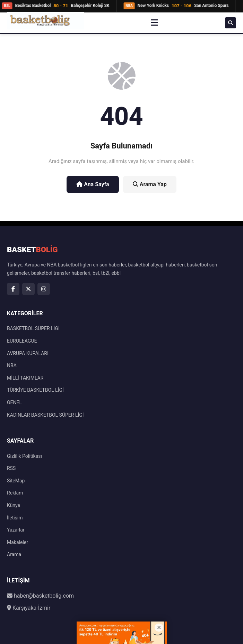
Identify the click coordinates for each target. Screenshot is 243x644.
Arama (14, 554)
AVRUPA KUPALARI (28, 353)
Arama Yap (150, 184)
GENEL (14, 402)
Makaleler (18, 542)
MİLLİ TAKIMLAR (25, 378)
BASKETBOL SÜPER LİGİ (33, 328)
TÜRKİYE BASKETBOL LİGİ (35, 390)
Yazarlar (16, 530)
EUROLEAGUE (22, 341)
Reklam (15, 493)
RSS (11, 468)
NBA (12, 365)
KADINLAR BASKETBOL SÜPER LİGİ (45, 415)
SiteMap (16, 481)
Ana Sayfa (93, 184)
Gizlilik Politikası (24, 456)
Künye (14, 505)
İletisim (15, 518)
